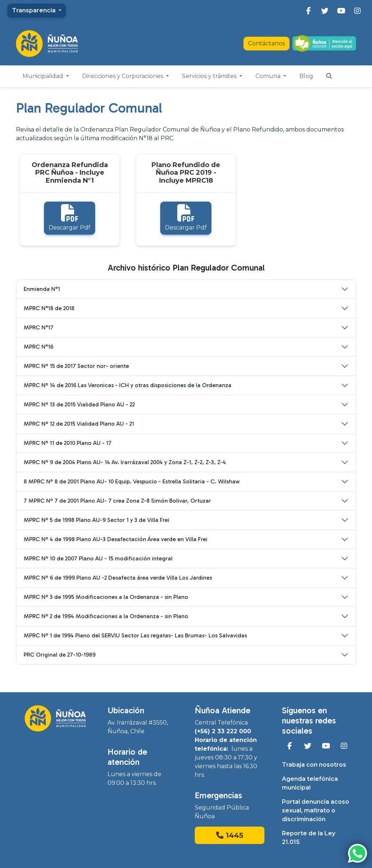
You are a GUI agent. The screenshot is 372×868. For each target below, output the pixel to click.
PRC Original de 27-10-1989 (60, 655)
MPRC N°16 (39, 347)
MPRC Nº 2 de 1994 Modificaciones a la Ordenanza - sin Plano (106, 616)
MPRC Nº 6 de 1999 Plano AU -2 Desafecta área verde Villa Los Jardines (118, 578)
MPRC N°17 (39, 327)
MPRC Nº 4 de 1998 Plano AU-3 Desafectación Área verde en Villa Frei (116, 539)
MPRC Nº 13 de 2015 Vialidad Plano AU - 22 (79, 404)
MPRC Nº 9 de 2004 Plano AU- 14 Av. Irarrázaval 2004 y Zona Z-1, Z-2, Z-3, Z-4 (125, 462)
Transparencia (35, 10)
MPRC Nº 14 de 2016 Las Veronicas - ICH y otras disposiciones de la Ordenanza (128, 385)
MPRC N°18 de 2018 (49, 308)
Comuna (269, 76)
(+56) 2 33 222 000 (223, 731)
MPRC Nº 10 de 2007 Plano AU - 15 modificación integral (98, 558)
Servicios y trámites (210, 76)
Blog (306, 76)
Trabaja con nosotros (314, 765)
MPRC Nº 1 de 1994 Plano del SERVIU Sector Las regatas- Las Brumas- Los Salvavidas (135, 635)
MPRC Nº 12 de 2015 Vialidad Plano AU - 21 (79, 424)
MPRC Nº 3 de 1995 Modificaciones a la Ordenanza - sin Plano (106, 597)
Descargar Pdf (70, 218)
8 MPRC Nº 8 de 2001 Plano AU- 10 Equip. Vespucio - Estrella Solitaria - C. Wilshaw (132, 481)
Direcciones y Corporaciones (123, 76)
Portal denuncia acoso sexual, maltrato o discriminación (316, 810)
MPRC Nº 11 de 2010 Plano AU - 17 (68, 443)
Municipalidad (44, 76)
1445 (230, 835)
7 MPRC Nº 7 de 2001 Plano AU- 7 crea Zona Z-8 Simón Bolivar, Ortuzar (117, 501)
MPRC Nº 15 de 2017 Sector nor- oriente (76, 366)
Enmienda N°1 (42, 289)
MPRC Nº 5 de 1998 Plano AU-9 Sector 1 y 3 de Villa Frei (96, 520)
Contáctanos (266, 43)
